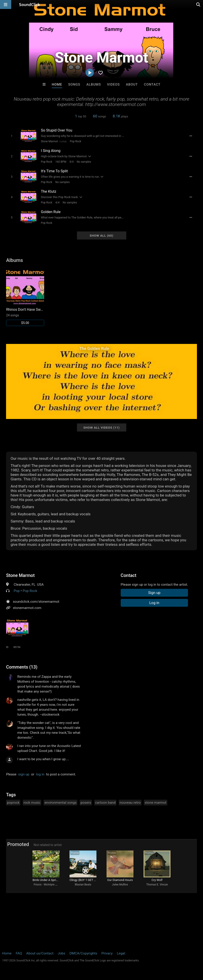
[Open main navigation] (6, 4)
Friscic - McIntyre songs (48, 885)
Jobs (61, 953)
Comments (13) (22, 667)
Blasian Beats (83, 885)
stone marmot (155, 803)
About (132, 84)
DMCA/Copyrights (83, 953)
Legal (121, 953)
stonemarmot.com (27, 608)
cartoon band (105, 803)
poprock (13, 803)
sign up (24, 774)
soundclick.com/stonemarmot (36, 602)
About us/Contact (40, 953)
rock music (32, 803)
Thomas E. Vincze (157, 885)
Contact (152, 84)
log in (40, 774)
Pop (17, 591)
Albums (94, 84)
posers (86, 803)
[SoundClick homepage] (30, 4)
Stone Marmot (49, 141)
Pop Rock (75, 141)
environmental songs (60, 803)
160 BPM (61, 162)
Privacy (107, 953)
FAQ (19, 953)
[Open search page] (199, 4)
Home (57, 84)
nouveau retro (130, 803)
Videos (113, 84)
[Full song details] (191, 136)
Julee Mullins (120, 885)
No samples (84, 162)
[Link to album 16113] (25, 297)
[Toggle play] (12, 136)
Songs (74, 84)
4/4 (72, 162)
